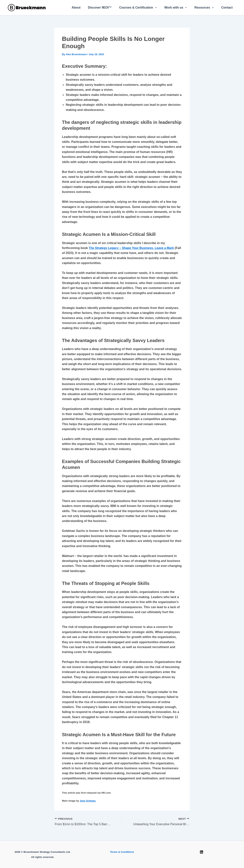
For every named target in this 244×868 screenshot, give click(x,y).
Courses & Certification (143, 8)
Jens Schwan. (88, 801)
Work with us (179, 8)
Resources (206, 8)
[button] (160, 8)
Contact (228, 8)
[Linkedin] (201, 852)
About (84, 8)
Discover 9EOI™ (106, 8)
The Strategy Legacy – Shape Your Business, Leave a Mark (131, 248)
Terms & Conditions (122, 852)
